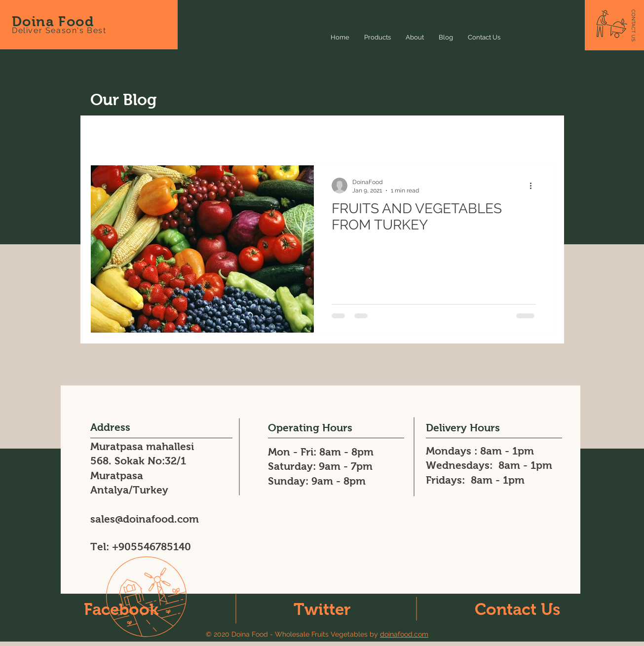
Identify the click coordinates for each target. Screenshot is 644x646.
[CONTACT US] (633, 26)
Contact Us (517, 609)
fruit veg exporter (379, 135)
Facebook (121, 609)
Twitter (322, 609)
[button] (542, 136)
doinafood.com (404, 634)
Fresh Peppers (301, 135)
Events (243, 135)
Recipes (196, 135)
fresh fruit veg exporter (472, 135)
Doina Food (53, 21)
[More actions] (534, 186)
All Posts (106, 135)
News (152, 135)
